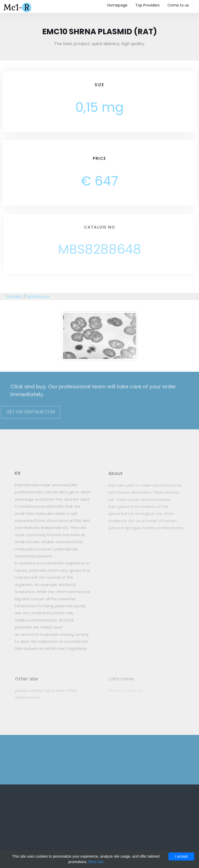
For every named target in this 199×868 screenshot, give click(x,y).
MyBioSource (38, 297)
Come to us (178, 5)
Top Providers (147, 5)
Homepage (117, 5)
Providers (14, 297)
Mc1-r (18, 7)
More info (96, 862)
